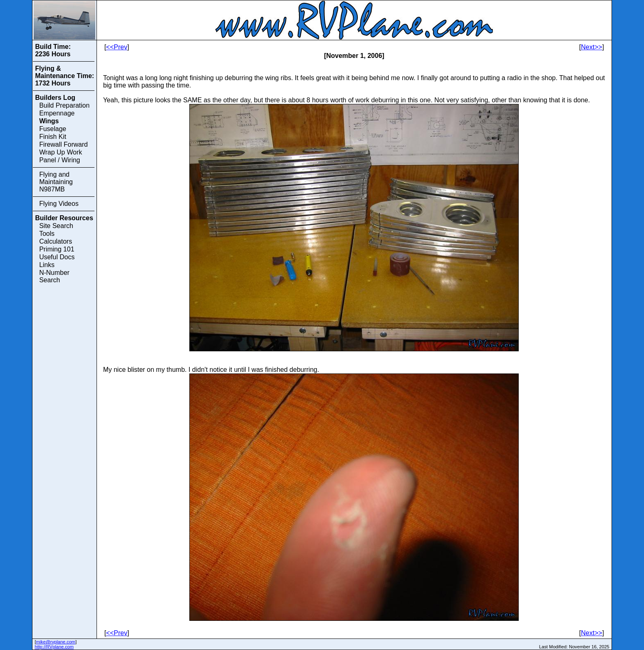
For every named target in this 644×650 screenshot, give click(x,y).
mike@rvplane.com (56, 642)
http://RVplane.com (54, 647)
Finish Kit (53, 137)
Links (47, 265)
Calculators (55, 241)
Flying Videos (59, 204)
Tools (47, 234)
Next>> (592, 47)
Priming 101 (56, 249)
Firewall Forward (63, 144)
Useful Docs (57, 257)
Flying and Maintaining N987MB (56, 182)
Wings (49, 121)
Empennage (57, 113)
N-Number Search (54, 276)
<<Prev (117, 47)
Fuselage (53, 129)
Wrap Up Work (60, 152)
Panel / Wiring (60, 160)
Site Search (56, 226)
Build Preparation (64, 105)
